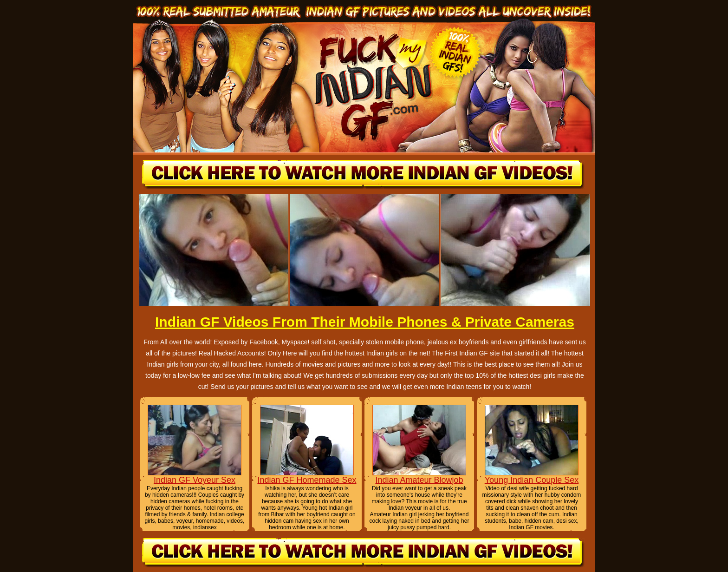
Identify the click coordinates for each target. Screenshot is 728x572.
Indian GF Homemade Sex (307, 480)
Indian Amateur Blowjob (419, 480)
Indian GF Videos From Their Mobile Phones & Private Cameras (365, 322)
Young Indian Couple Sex (532, 480)
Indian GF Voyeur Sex (195, 480)
